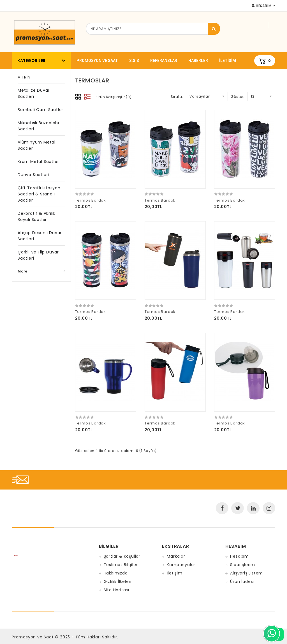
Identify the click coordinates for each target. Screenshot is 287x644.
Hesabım (239, 556)
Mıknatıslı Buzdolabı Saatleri (38, 126)
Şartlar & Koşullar (122, 556)
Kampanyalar (181, 565)
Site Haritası (116, 590)
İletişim (174, 573)
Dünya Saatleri (33, 175)
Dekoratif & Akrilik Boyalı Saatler (37, 216)
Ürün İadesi (242, 581)
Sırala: (177, 97)
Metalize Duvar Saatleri (34, 93)
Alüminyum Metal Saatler (37, 145)
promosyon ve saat (97, 61)
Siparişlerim (243, 565)
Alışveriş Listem (247, 573)
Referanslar (164, 61)
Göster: (238, 97)
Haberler (198, 61)
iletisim (228, 61)
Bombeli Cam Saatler (40, 110)
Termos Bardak (91, 200)
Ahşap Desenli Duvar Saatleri (40, 236)
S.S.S (134, 61)
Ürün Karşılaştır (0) (114, 97)
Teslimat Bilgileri (121, 565)
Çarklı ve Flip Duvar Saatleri (38, 255)
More (23, 271)
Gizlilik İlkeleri (118, 581)
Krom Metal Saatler (38, 161)
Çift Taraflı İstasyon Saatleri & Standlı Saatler (39, 194)
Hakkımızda (116, 573)
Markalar (176, 556)
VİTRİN (24, 77)
